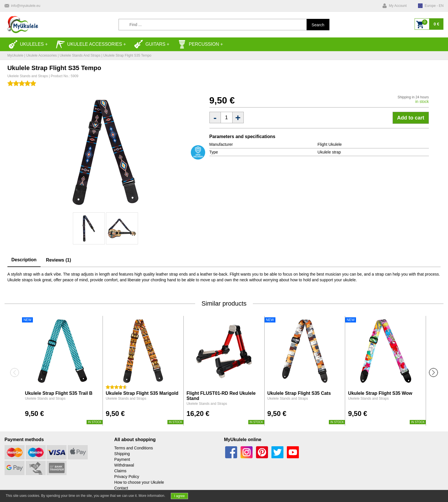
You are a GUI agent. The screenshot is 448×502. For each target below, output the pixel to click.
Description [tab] (24, 260)
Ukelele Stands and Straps (80, 55)
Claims (120, 471)
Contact (121, 488)
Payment (122, 459)
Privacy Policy (127, 477)
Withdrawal (124, 465)
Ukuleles (26, 44)
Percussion (198, 44)
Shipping (122, 454)
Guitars (150, 44)
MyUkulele (15, 55)
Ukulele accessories (89, 44)
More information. (152, 496)
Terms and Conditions (134, 448)
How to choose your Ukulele (139, 482)
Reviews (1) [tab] (59, 260)
